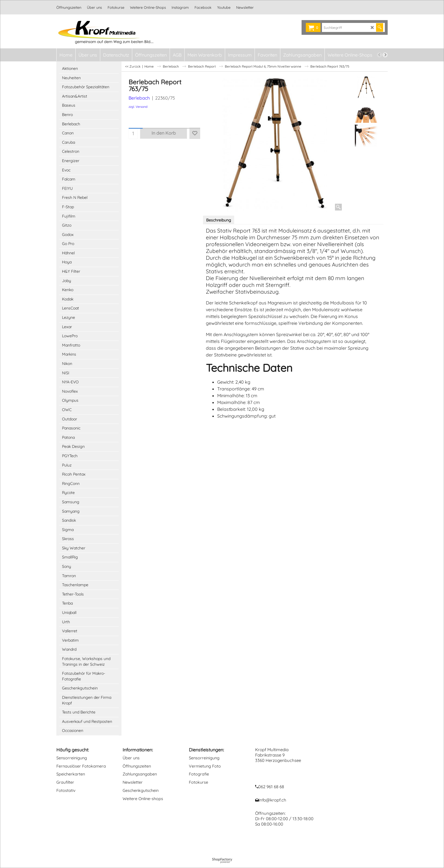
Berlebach (139, 98)
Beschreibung (219, 220)
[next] (385, 55)
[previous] (379, 55)
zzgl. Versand (138, 107)
